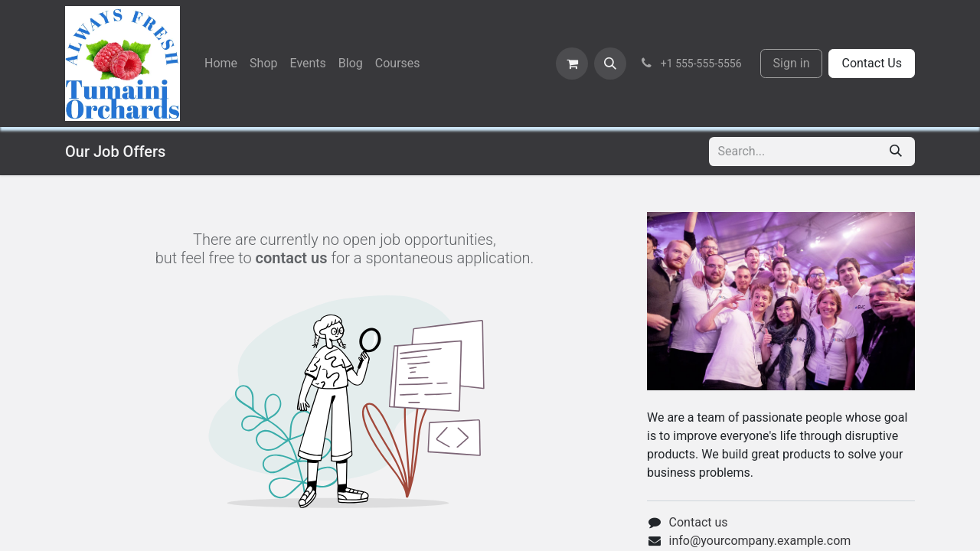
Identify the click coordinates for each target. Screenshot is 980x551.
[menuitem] (221, 64)
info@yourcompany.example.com (760, 541)
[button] (610, 64)
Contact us (699, 522)
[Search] (896, 152)
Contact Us (872, 63)
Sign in (792, 63)
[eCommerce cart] (572, 64)
